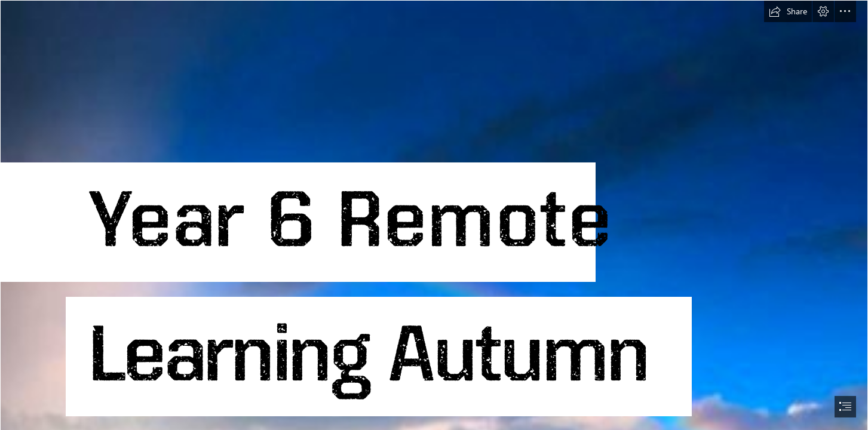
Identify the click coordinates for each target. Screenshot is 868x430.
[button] (788, 11)
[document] (434, 215)
